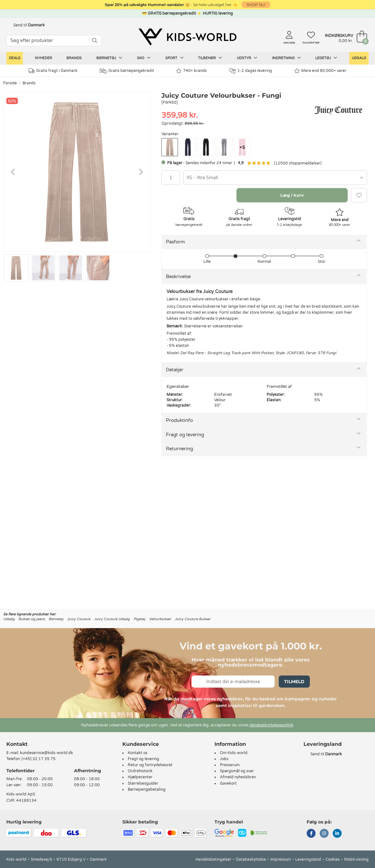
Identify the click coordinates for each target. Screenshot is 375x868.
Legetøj (326, 58)
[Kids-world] (187, 37)
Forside (10, 83)
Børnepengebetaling (147, 789)
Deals (15, 58)
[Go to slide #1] (16, 268)
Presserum (230, 765)
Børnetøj (109, 58)
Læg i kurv (292, 195)
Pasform (175, 242)
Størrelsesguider (143, 783)
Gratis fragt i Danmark (53, 71)
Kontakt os (138, 753)
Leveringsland (308, 859)
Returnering (179, 449)
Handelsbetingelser (213, 859)
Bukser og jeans (32, 619)
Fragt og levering (185, 435)
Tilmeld (294, 682)
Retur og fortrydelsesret (150, 765)
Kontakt (17, 744)
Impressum (281, 859)
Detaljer (175, 370)
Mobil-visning (356, 859)
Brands (74, 58)
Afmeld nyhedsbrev (238, 777)
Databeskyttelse (251, 859)
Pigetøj (139, 619)
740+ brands (191, 71)
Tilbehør (210, 58)
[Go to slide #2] (43, 268)
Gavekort (228, 783)
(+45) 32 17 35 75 (39, 759)
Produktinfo (179, 420)
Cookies (333, 859)
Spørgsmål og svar (237, 771)
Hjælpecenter (140, 777)
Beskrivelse (178, 276)
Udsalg (359, 58)
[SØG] (95, 41)
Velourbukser (160, 619)
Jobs (224, 759)
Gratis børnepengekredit (127, 71)
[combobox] (275, 178)
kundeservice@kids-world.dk (47, 753)
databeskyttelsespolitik (271, 725)
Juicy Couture (79, 619)
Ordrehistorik (140, 771)
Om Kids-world (234, 753)
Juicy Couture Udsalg (112, 619)
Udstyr (247, 58)
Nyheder (44, 58)
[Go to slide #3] (71, 268)
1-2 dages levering (251, 71)
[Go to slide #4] (98, 268)
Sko (144, 58)
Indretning (286, 58)
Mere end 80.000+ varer (320, 71)
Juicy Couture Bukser (193, 619)
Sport (174, 58)
